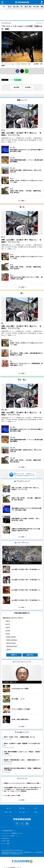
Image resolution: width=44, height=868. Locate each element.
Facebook (17, 824)
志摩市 (8, 628)
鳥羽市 (8, 624)
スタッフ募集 (6, 843)
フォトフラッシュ (6, 23)
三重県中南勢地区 (11, 640)
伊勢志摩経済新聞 (22, 2)
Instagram (27, 824)
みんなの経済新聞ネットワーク (22, 861)
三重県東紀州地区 (11, 646)
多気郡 (8, 631)
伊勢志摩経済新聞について (9, 831)
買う (22, 7)
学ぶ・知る (36, 7)
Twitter (22, 824)
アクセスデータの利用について (10, 836)
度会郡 (8, 634)
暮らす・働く (28, 7)
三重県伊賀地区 (11, 643)
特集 (42, 7)
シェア (11, 80)
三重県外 (8, 650)
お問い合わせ (6, 838)
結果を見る (30, 655)
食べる (10, 7)
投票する (14, 655)
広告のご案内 (6, 841)
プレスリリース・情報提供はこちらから (13, 833)
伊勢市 (8, 621)
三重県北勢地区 (11, 637)
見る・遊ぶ (16, 7)
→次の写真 (36, 64)
